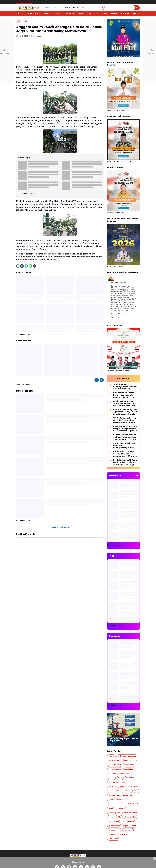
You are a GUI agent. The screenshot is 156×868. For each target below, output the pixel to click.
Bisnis (67, 8)
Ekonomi (47, 13)
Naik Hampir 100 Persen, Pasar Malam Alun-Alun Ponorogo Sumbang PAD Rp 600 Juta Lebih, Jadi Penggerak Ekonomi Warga (126, 395)
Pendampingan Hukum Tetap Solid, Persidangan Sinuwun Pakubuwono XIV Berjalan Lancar (125, 404)
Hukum (38, 13)
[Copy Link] (34, 266)
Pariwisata (70, 13)
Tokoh (97, 13)
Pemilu (105, 13)
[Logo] (78, 855)
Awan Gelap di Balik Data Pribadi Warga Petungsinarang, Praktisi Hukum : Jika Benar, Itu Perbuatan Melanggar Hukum (124, 446)
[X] (22, 266)
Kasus (89, 13)
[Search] (119, 8)
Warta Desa (125, 13)
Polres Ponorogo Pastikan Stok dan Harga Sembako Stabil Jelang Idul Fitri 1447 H (125, 437)
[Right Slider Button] (138, 13)
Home (48, 8)
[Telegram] (26, 266)
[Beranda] (18, 21)
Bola (76, 8)
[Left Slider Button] (97, 380)
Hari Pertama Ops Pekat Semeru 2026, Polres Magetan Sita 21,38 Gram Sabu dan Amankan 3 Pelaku (124, 454)
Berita (57, 8)
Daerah (29, 13)
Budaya (114, 13)
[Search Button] (137, 8)
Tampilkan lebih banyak (60, 527)
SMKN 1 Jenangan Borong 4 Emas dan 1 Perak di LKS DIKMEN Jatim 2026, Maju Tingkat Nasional (125, 420)
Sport (85, 8)
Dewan (80, 13)
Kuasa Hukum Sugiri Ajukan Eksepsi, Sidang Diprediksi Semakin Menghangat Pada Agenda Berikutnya (126, 429)
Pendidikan (58, 13)
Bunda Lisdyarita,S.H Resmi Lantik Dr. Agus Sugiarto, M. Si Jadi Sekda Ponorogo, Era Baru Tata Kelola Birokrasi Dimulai (125, 462)
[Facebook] (18, 266)
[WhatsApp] (30, 266)
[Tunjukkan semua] (137, 476)
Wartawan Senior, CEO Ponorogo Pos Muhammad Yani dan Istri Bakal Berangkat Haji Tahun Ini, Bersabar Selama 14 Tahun (125, 387)
